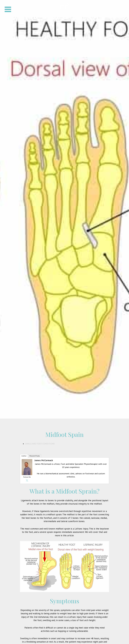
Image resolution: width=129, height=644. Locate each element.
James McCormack (44, 460)
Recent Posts (35, 456)
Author (24, 456)
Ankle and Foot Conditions (40, 444)
